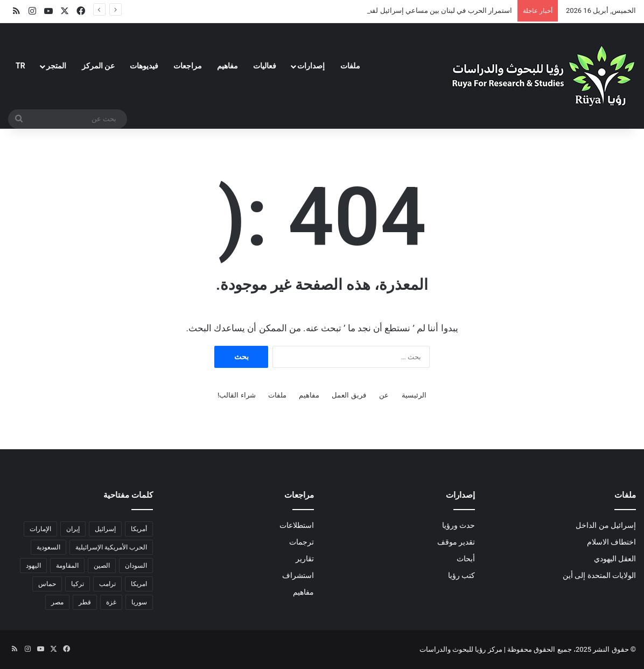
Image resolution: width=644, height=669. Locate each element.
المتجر (56, 66)
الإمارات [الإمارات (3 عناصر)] (40, 529)
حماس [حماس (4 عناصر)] (47, 584)
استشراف (298, 575)
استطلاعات (297, 525)
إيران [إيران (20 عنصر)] (73, 529)
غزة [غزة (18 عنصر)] (111, 602)
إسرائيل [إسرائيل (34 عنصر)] (105, 529)
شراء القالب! (237, 395)
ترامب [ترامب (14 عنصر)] (107, 584)
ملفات (350, 66)
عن (384, 395)
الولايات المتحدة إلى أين (599, 575)
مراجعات (188, 66)
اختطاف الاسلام (611, 542)
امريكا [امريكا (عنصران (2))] (139, 584)
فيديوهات (144, 66)
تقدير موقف (456, 542)
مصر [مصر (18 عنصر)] (57, 602)
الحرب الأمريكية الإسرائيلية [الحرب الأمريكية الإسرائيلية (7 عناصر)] (111, 547)
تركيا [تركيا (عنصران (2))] (78, 584)
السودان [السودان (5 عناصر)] (136, 566)
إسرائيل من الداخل (606, 525)
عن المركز (98, 66)
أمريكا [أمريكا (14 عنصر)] (139, 529)
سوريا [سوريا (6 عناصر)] (139, 602)
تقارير (305, 559)
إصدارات (311, 66)
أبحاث (466, 559)
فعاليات (265, 66)
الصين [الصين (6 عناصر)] (102, 566)
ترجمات (302, 542)
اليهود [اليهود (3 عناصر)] (33, 566)
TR (20, 66)
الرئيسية (414, 395)
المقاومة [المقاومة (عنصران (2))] (67, 566)
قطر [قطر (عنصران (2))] (85, 602)
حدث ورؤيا (458, 525)
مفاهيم (227, 66)
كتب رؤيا (461, 575)
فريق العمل (349, 395)
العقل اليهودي (615, 559)
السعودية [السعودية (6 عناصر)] (48, 547)
